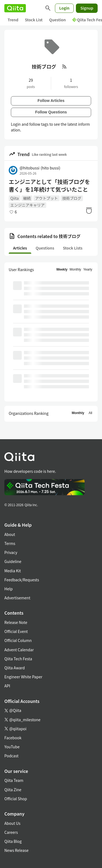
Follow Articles (51, 101)
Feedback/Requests (22, 580)
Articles (20, 248)
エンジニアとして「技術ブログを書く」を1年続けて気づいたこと (49, 186)
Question (58, 20)
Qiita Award (15, 668)
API (7, 686)
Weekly (62, 269)
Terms (10, 543)
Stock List (34, 20)
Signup (87, 8)
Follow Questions (51, 112)
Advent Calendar (19, 650)
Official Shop (16, 799)
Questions (45, 248)
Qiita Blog (13, 841)
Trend (13, 20)
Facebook (13, 738)
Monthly (75, 269)
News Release (16, 850)
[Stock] (89, 210)
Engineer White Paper (23, 677)
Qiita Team (14, 780)
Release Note (16, 622)
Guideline (13, 561)
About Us (12, 823)
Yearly (88, 269)
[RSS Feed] (64, 66)
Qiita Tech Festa (18, 659)
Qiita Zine (13, 790)
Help (9, 589)
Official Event (16, 631)
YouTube (12, 747)
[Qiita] (15, 8)
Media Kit (13, 571)
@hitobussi (40, 168)
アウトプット (47, 198)
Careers (11, 832)
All (90, 413)
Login (64, 8)
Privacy (11, 552)
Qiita (15, 198)
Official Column (18, 640)
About (10, 534)
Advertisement (17, 598)
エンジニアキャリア (27, 205)
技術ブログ (72, 198)
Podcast (11, 756)
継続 (27, 198)
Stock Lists (73, 248)
